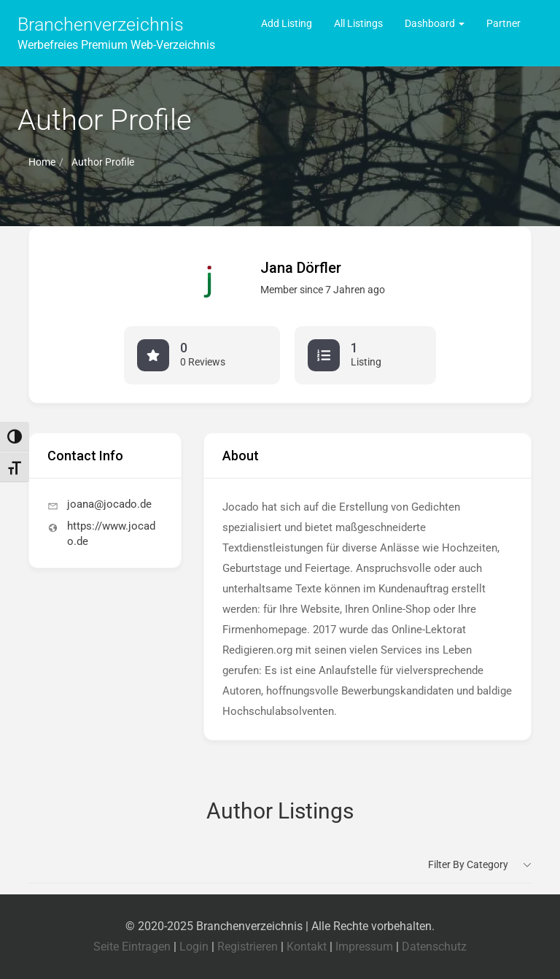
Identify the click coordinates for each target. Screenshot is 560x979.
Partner (503, 23)
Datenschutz (434, 947)
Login (194, 947)
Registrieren (248, 947)
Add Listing (287, 23)
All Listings (358, 23)
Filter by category (468, 864)
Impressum (364, 947)
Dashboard (435, 23)
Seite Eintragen (132, 947)
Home (42, 162)
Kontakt (307, 947)
